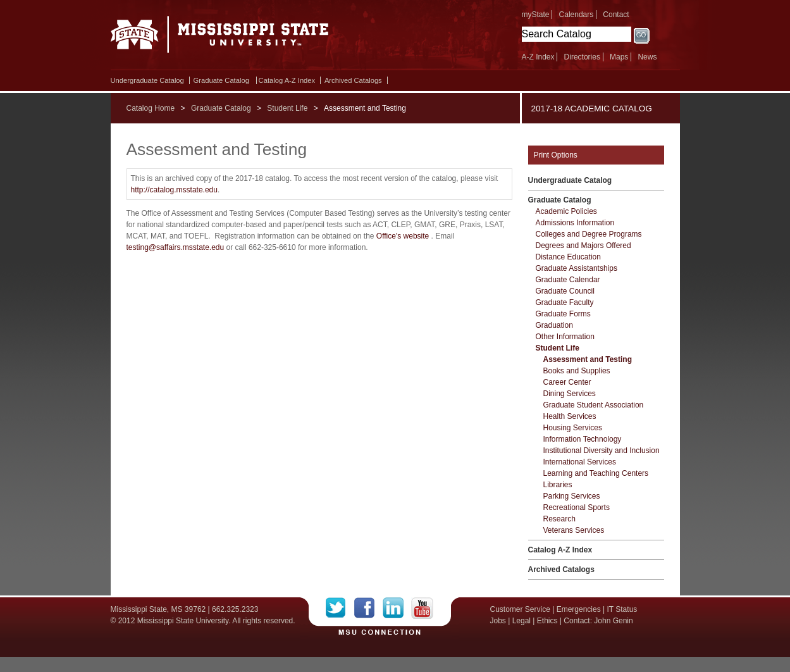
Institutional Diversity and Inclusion (602, 451)
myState (536, 15)
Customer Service (520, 609)
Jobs (498, 621)
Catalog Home (151, 108)
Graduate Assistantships (577, 268)
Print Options (556, 155)
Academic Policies (566, 211)
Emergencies (579, 609)
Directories (582, 57)
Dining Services (570, 394)
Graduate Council (565, 291)
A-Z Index (538, 57)
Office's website (403, 236)
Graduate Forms (563, 314)
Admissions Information (575, 223)
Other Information (565, 337)
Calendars (577, 15)
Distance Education (568, 257)
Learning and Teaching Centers (596, 473)
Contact (616, 15)
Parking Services (572, 496)
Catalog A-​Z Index (287, 80)
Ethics (547, 621)
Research (559, 519)
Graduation (554, 325)
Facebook (368, 608)
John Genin (613, 621)
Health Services (570, 416)
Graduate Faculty (565, 302)
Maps (619, 57)
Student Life (287, 108)
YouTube (422, 608)
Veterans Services (574, 530)
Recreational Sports (577, 507)
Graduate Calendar (568, 280)
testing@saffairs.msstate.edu (176, 247)
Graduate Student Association (594, 405)
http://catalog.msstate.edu (174, 190)
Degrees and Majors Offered (583, 246)
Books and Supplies (577, 371)
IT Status (622, 609)
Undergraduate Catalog (147, 80)
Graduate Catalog (221, 80)
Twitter (340, 608)
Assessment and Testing (588, 359)
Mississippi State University (220, 38)
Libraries (558, 485)
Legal (522, 621)
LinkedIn (397, 608)
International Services (580, 462)
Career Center (567, 382)
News (647, 57)
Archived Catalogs (353, 80)
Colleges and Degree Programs (589, 234)
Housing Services (573, 428)
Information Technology (583, 439)
